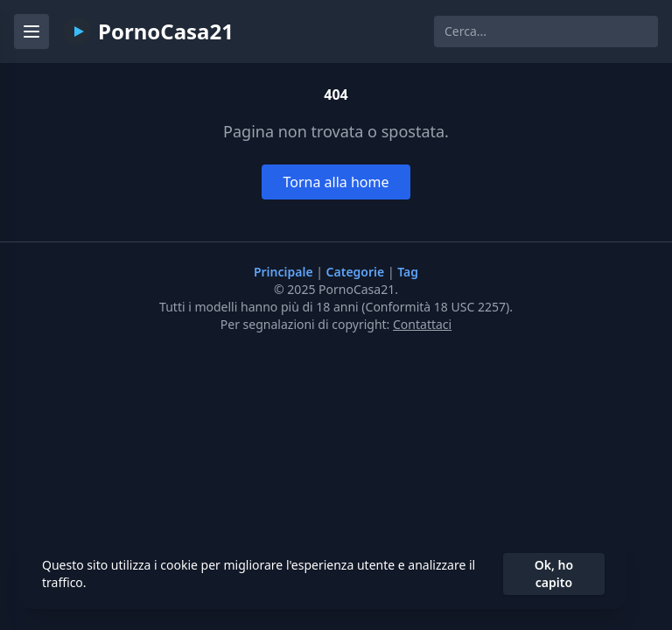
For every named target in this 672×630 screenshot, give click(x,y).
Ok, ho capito (554, 574)
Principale (285, 272)
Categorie (357, 272)
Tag (408, 272)
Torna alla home (336, 182)
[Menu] (31, 31)
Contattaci (422, 324)
